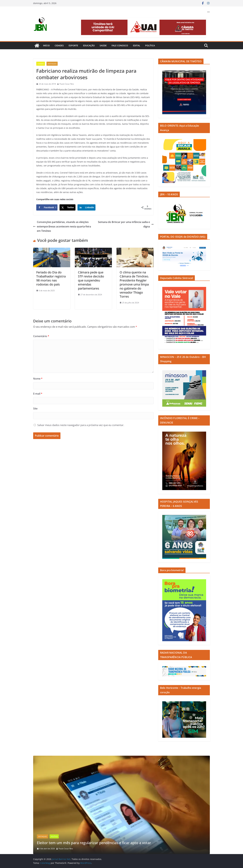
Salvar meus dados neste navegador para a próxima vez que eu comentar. (81, 425)
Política (150, 45)
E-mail (38, 394)
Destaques (52, 64)
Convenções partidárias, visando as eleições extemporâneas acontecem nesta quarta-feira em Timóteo (62, 226)
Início (46, 45)
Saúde (103, 45)
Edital (137, 45)
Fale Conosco (120, 45)
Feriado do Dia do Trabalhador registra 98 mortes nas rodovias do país (51, 278)
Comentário (41, 336)
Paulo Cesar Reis (67, 84)
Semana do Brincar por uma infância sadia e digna (126, 224)
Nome (38, 379)
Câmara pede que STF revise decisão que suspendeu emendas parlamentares (91, 280)
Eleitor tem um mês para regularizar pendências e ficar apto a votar (97, 843)
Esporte (73, 45)
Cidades (59, 45)
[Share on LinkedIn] (86, 207)
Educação (89, 45)
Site (35, 409)
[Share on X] (67, 207)
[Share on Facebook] (47, 207)
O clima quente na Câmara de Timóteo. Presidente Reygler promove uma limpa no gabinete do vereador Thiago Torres (134, 284)
